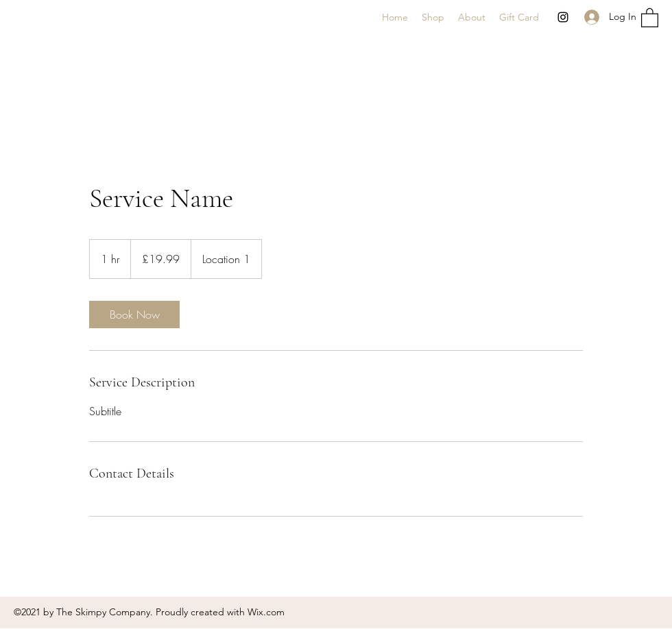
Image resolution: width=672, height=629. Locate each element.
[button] (650, 17)
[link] (134, 314)
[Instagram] (563, 17)
